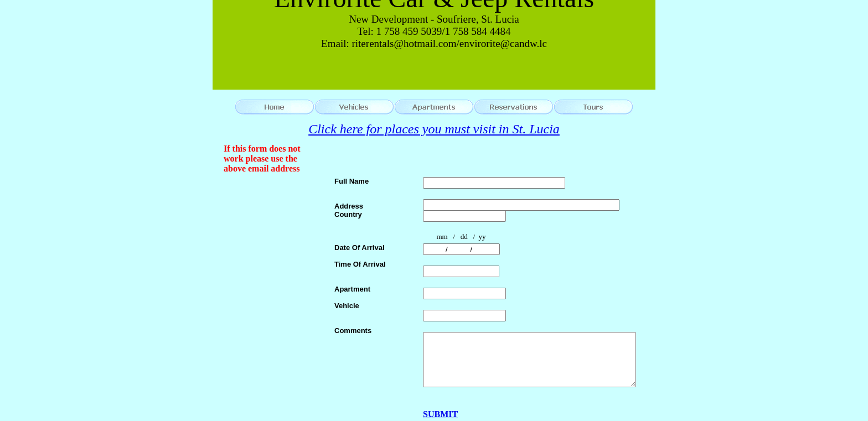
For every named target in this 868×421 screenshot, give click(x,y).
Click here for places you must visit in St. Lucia (434, 129)
